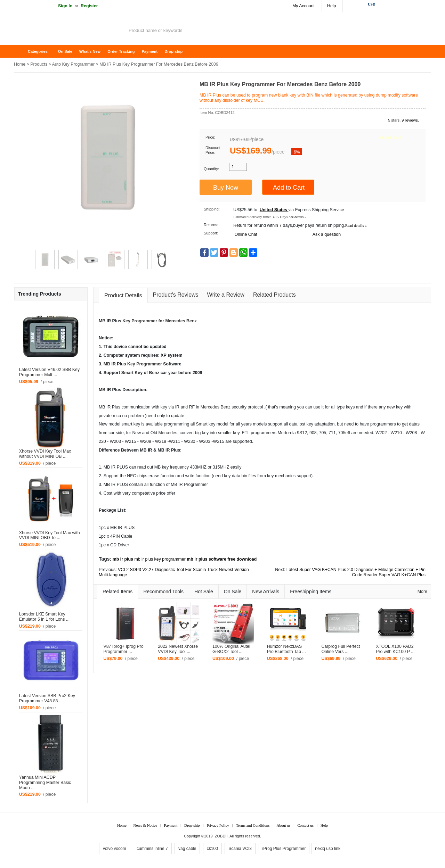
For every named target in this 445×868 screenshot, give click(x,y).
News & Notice (145, 825)
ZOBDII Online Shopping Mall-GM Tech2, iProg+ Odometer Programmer (70, 31)
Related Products (274, 295)
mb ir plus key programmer (160, 559)
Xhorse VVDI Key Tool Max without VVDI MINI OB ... (45, 454)
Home (23, 52)
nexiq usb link (328, 849)
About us (283, 825)
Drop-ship (173, 51)
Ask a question (327, 234)
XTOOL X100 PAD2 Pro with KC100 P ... (395, 649)
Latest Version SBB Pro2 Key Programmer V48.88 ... (47, 698)
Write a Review (226, 295)
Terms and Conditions (253, 825)
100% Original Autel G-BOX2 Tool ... (231, 649)
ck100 (212, 849)
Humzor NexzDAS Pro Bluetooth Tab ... (286, 649)
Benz (192, 321)
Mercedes (175, 321)
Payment (149, 51)
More (422, 592)
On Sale (65, 51)
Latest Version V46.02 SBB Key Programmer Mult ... (49, 372)
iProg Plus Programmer (284, 849)
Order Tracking (121, 51)
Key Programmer (140, 321)
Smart (127, 373)
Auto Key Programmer (74, 64)
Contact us (305, 825)
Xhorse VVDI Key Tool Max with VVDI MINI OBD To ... (50, 535)
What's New (90, 51)
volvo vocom (115, 849)
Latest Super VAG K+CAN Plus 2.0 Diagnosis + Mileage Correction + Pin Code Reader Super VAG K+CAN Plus (356, 572)
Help (331, 6)
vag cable (187, 849)
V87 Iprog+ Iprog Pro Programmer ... (123, 649)
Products (39, 64)
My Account (304, 6)
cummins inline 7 (152, 849)
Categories (38, 51)
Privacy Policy (218, 825)
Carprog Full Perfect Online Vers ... (341, 649)
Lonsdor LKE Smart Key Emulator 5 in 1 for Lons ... (44, 617)
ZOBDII (221, 836)
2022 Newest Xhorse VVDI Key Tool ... (178, 649)
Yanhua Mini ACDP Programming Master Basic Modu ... (45, 783)
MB (102, 321)
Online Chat (246, 234)
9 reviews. (410, 120)
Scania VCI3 (240, 849)
